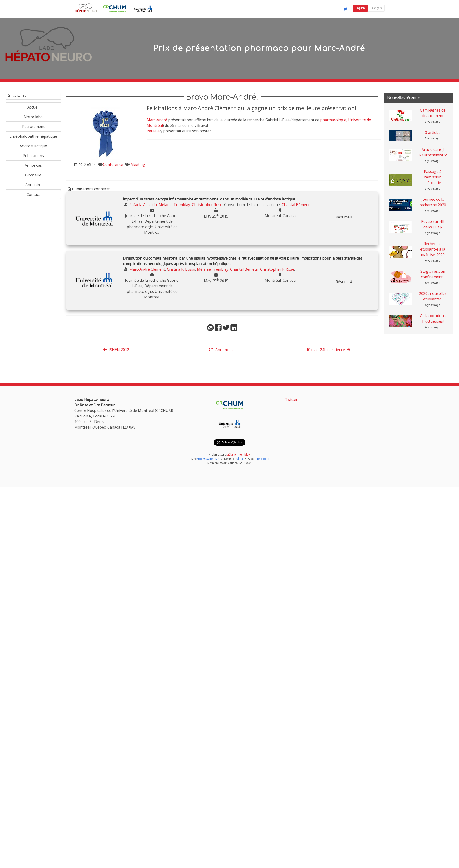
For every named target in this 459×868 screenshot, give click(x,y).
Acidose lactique (33, 146)
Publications (33, 156)
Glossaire (33, 175)
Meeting (138, 164)
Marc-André (157, 120)
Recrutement (33, 127)
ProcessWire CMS (208, 459)
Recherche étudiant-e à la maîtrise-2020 (433, 249)
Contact (33, 194)
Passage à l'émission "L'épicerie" (433, 177)
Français (376, 8)
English (360, 8)
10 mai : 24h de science (328, 350)
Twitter (291, 399)
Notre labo (33, 117)
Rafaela (153, 131)
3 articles (433, 133)
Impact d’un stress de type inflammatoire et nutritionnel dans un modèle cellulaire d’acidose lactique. (209, 199)
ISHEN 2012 (116, 350)
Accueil (33, 107)
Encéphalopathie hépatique (33, 136)
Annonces (33, 165)
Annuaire (33, 185)
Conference (113, 164)
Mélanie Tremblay (238, 455)
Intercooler (262, 459)
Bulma (239, 459)
